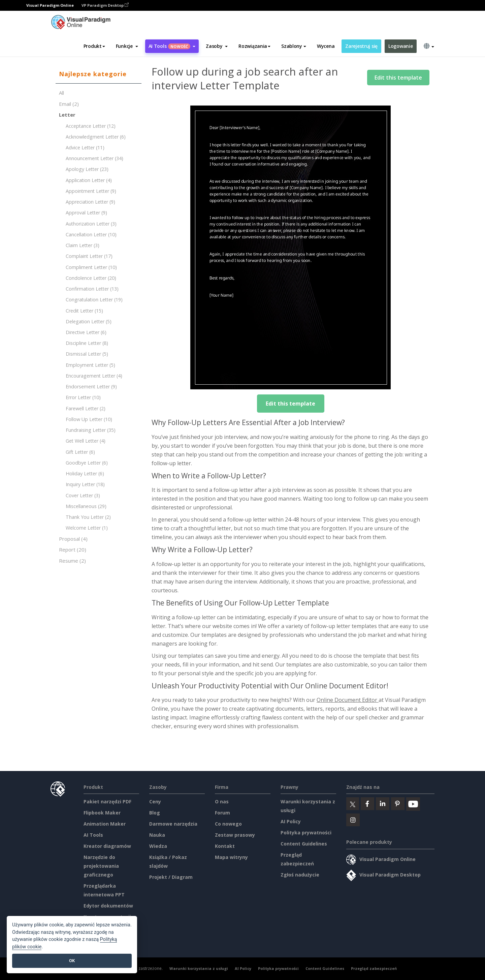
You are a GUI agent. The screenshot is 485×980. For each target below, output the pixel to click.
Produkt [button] (94, 46)
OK (72, 961)
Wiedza (158, 846)
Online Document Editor (348, 700)
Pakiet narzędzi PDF (107, 801)
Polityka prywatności (306, 833)
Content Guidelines (304, 844)
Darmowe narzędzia (173, 824)
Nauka (157, 835)
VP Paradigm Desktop (105, 5)
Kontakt (225, 846)
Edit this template (398, 78)
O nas (222, 801)
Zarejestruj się (361, 46)
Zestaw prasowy (235, 835)
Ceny (155, 801)
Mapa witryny (231, 857)
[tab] (99, 74)
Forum (222, 813)
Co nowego (228, 824)
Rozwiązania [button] (254, 46)
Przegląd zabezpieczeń (374, 968)
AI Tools (93, 835)
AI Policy (291, 821)
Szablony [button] (294, 46)
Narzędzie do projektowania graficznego (101, 866)
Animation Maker (105, 824)
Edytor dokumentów (108, 906)
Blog (155, 813)
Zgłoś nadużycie (300, 875)
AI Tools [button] (172, 46)
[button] (127, 46)
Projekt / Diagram (171, 877)
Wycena (326, 46)
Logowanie (400, 46)
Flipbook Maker (102, 813)
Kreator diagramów (107, 846)
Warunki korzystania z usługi (199, 968)
